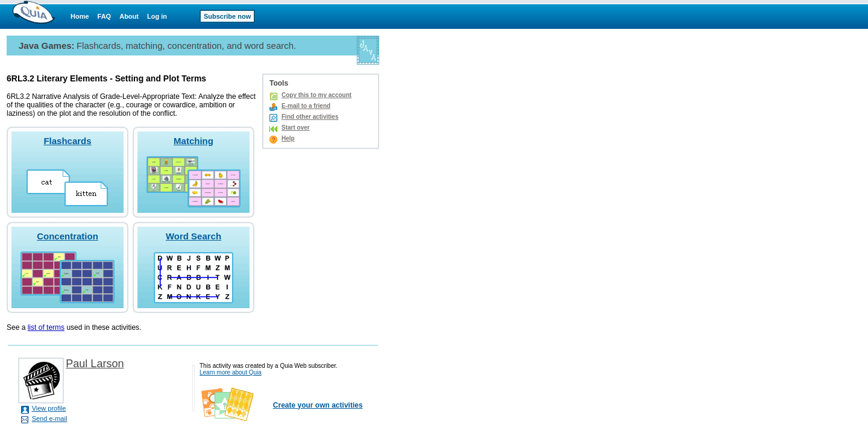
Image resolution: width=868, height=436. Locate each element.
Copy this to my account (316, 95)
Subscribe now (227, 16)
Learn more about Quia (231, 372)
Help (288, 138)
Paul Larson (95, 364)
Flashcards (67, 141)
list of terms (46, 327)
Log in (157, 16)
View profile (49, 408)
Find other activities (310, 117)
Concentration (68, 236)
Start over (296, 128)
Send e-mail (50, 419)
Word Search (193, 236)
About (129, 16)
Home (80, 16)
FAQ (105, 16)
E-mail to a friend (306, 106)
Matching (193, 141)
